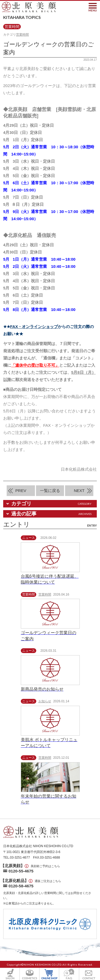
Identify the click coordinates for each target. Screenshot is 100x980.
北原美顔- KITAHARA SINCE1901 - (29, 7)
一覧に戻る (50, 491)
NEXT (79, 491)
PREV (21, 491)
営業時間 (22, 35)
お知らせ (45, 701)
